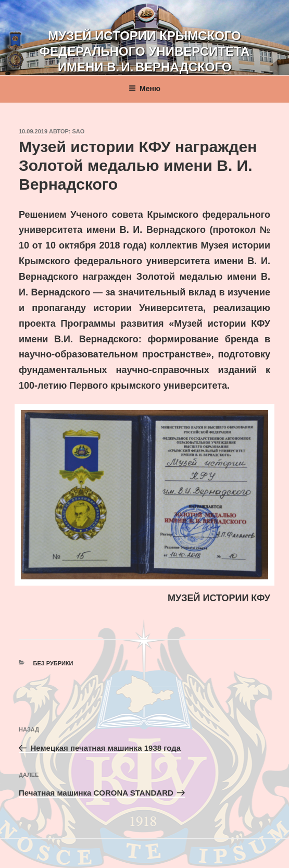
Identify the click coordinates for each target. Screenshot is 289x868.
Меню (144, 89)
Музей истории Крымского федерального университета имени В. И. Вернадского (145, 51)
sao (79, 131)
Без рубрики (53, 663)
